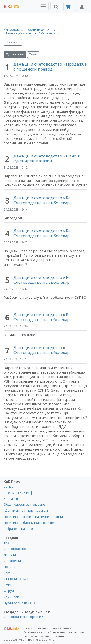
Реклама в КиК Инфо (19, 493)
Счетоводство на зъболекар (41, 352)
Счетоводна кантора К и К (24, 617)
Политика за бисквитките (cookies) (30, 523)
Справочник (13, 561)
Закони (9, 573)
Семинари (11, 597)
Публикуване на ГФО (19, 603)
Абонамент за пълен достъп (26, 510)
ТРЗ (6, 542)
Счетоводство (15, 549)
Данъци (10, 555)
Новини (10, 567)
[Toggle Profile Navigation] (82, 6)
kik (11, 628)
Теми (33, 54)
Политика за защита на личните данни (33, 517)
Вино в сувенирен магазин (47, 158)
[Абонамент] (69, 6)
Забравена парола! (18, 529)
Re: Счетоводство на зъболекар (42, 200)
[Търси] (56, 6)
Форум (9, 591)
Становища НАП (16, 579)
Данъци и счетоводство (38, 64)
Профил (12, 42)
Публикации (15, 54)
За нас (8, 487)
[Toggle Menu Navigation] (43, 6)
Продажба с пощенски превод (50, 67)
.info (12, 6)
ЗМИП (8, 585)
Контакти (11, 499)
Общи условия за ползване (24, 504)
